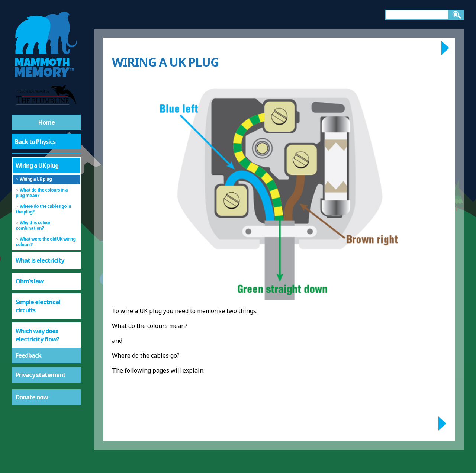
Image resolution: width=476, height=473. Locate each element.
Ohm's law (30, 281)
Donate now (32, 397)
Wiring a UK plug (37, 165)
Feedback (28, 355)
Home (46, 122)
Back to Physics (35, 142)
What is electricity (40, 260)
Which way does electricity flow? (37, 335)
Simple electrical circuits (38, 306)
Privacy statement (41, 375)
